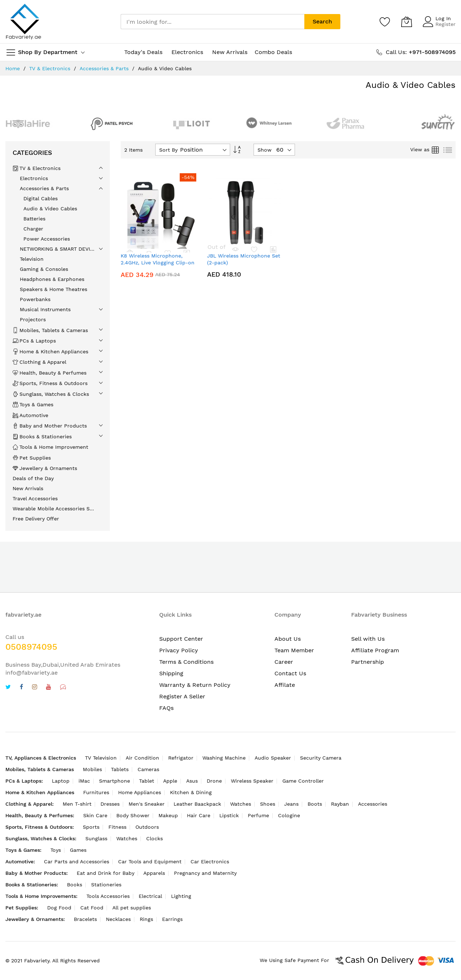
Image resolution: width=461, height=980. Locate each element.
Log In (443, 18)
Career (284, 662)
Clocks (155, 838)
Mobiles (92, 769)
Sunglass (96, 838)
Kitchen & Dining (191, 792)
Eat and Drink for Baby (106, 873)
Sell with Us (368, 639)
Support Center (181, 639)
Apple (170, 781)
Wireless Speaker (252, 781)
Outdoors (147, 827)
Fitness (117, 827)
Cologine (289, 815)
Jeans (291, 804)
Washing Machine (224, 758)
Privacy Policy (179, 650)
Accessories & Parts (104, 68)
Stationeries (106, 885)
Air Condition (142, 758)
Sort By (168, 150)
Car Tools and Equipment (150, 862)
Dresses (110, 804)
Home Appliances (140, 792)
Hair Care (199, 815)
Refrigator (181, 758)
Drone (214, 781)
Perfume (258, 815)
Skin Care (95, 815)
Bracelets (85, 919)
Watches (241, 804)
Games (78, 850)
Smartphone (115, 781)
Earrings (172, 919)
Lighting (181, 896)
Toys (56, 850)
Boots (315, 804)
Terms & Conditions (186, 662)
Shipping (171, 673)
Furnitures (96, 792)
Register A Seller (182, 696)
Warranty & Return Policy (195, 685)
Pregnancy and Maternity (205, 873)
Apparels (154, 873)
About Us (288, 639)
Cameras (148, 769)
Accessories (373, 804)
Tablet (147, 781)
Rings (146, 919)
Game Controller (303, 781)
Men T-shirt (77, 804)
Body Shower (133, 815)
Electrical (150, 896)
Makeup (168, 815)
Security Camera (321, 758)
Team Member (294, 650)
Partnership (368, 662)
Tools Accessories (108, 896)
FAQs (166, 708)
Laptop (61, 781)
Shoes (268, 804)
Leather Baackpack (197, 804)
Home (13, 68)
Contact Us (290, 673)
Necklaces (118, 919)
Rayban (340, 804)
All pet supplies (132, 908)
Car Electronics (210, 862)
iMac (84, 781)
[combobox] (212, 22)
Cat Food (92, 908)
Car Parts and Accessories (77, 862)
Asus (192, 781)
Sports (91, 827)
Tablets (120, 769)
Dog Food (59, 908)
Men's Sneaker (147, 804)
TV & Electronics (50, 68)
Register (446, 24)
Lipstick (229, 815)
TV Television (101, 758)
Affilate (285, 685)
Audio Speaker (273, 758)
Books (75, 885)
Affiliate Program (375, 650)
